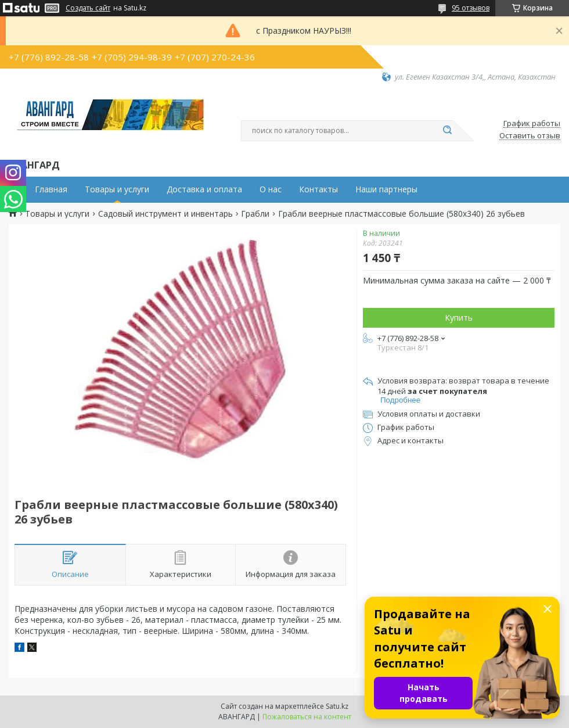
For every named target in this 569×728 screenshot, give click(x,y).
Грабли (255, 214)
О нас (271, 189)
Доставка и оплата (204, 189)
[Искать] (447, 131)
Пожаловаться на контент (307, 717)
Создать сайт (88, 8)
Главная (51, 189)
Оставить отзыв (530, 136)
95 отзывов (471, 8)
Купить (459, 318)
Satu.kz (337, 706)
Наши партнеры (386, 189)
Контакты (318, 189)
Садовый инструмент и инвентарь (165, 214)
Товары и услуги (117, 189)
